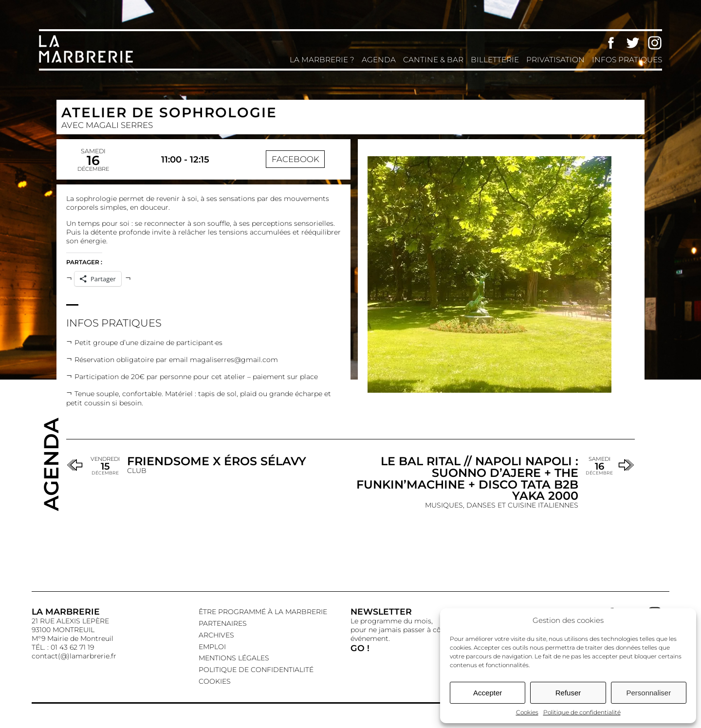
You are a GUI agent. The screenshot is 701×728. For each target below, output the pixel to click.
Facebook (611, 43)
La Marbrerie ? (322, 60)
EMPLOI (212, 647)
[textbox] (203, 371)
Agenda (379, 60)
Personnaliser (648, 693)
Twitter (633, 43)
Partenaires (223, 623)
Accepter (488, 693)
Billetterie (495, 60)
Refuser (568, 693)
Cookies (527, 712)
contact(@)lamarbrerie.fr (74, 656)
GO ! (360, 648)
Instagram (655, 43)
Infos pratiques (627, 60)
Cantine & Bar (433, 60)
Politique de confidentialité (582, 712)
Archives (216, 635)
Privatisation (555, 60)
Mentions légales (234, 658)
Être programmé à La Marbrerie (263, 612)
